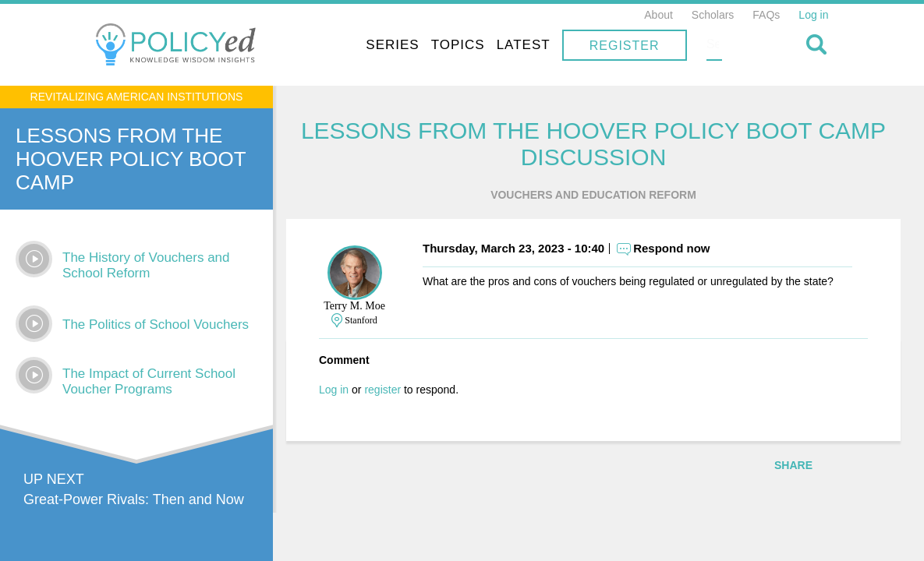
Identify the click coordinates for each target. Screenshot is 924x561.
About (658, 15)
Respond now (681, 249)
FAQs (766, 15)
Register (724, 46)
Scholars (713, 15)
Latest (623, 45)
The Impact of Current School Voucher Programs (149, 381)
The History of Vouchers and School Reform (146, 265)
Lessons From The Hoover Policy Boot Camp (131, 159)
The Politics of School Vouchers (156, 325)
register (393, 390)
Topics (558, 45)
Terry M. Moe (365, 307)
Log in (813, 15)
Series (492, 45)
